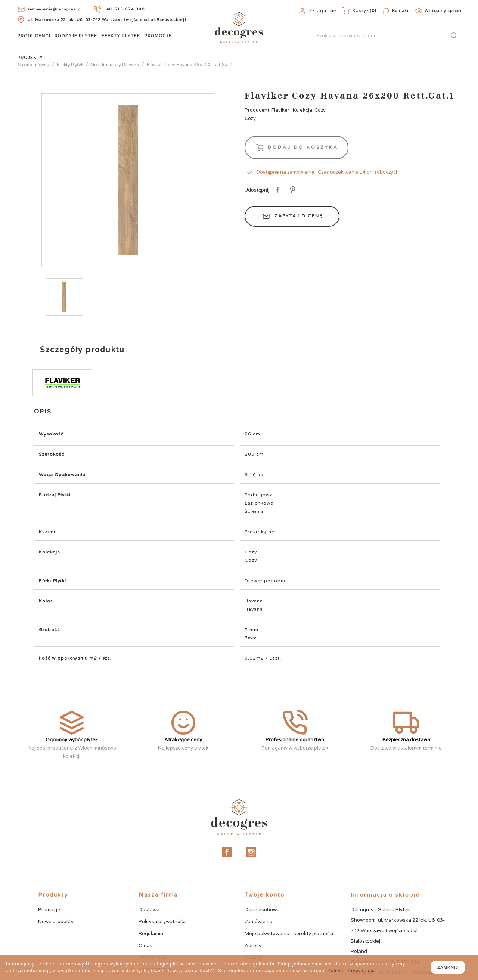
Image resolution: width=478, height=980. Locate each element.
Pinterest (291, 190)
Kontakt (401, 11)
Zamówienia (259, 922)
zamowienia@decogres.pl (55, 9)
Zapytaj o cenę (292, 216)
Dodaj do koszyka (297, 148)
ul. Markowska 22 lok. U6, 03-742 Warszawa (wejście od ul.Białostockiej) (107, 20)
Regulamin (151, 934)
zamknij (448, 967)
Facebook (227, 852)
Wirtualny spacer (443, 11)
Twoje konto (265, 895)
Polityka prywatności (162, 922)
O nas (145, 946)
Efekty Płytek (121, 36)
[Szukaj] (389, 36)
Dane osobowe (262, 910)
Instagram (251, 852)
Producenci (34, 36)
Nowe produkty (56, 922)
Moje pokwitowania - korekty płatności (289, 934)
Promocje (158, 36)
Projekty (30, 58)
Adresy (253, 946)
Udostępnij (277, 190)
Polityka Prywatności (352, 971)
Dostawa (149, 910)
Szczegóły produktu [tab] (82, 350)
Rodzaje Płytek (76, 36)
